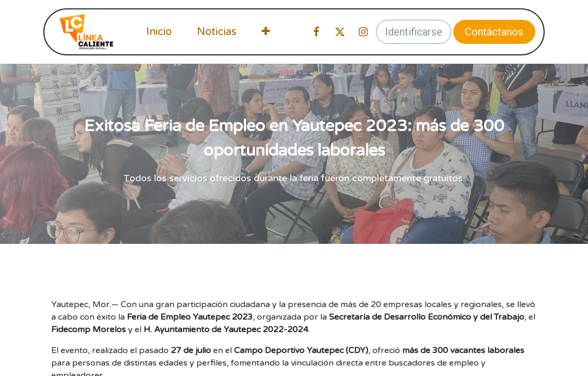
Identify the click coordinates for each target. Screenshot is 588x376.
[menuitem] (159, 32)
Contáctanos (494, 32)
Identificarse (414, 32)
